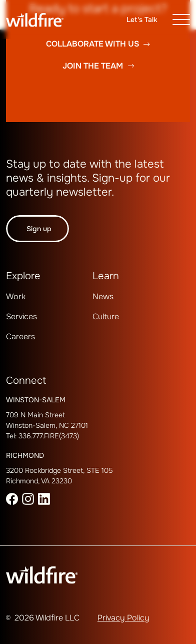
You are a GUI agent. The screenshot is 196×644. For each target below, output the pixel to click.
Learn (106, 276)
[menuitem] (31, 308)
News (103, 296)
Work (16, 296)
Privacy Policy (123, 618)
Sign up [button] (39, 229)
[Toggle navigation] (181, 20)
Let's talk (142, 20)
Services (21, 316)
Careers (20, 337)
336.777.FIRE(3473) (49, 436)
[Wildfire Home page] (42, 20)
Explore (23, 276)
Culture (106, 316)
